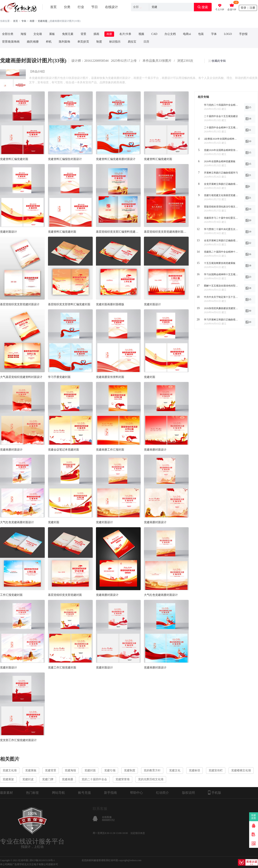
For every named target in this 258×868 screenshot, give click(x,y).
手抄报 (243, 34)
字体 (214, 34)
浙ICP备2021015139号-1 (42, 860)
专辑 (24, 21)
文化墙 (38, 34)
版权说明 (188, 793)
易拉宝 (132, 42)
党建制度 (130, 770)
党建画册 (68, 779)
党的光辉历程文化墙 (151, 779)
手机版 (215, 793)
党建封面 (150, 377)
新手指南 (110, 793)
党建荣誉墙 (123, 779)
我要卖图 (254, 817)
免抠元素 (68, 34)
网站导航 (58, 793)
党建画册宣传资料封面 (110, 377)
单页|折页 (83, 42)
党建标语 (195, 770)
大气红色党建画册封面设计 (17, 522)
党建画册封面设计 (11, 450)
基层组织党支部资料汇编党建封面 (69, 304)
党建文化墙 (10, 770)
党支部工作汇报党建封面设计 (18, 740)
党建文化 (175, 770)
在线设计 (111, 7)
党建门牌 (48, 779)
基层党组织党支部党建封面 (65, 595)
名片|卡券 (125, 34)
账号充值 (84, 793)
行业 (81, 7)
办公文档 (170, 34)
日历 (146, 42)
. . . (48, 21)
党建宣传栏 (216, 770)
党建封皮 (28, 779)
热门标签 (32, 793)
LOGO (228, 34)
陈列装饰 (64, 42)
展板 (52, 34)
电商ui (187, 34)
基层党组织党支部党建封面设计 (20, 304)
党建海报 (70, 770)
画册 (32, 21)
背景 (83, 34)
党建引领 (110, 770)
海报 (23, 34)
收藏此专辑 (219, 61)
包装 (201, 34)
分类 (67, 7)
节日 (95, 7)
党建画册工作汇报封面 (110, 450)
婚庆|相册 (33, 42)
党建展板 (31, 770)
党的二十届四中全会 (94, 779)
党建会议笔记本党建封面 (63, 450)
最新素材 (6, 793)
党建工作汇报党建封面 (62, 668)
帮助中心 (136, 793)
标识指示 (115, 42)
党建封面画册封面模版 (110, 304)
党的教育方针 (152, 770)
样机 (49, 42)
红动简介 (162, 793)
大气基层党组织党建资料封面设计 (21, 377)
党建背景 (51, 770)
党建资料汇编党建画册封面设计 (116, 159)
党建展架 (8, 779)
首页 (53, 7)
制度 (99, 42)
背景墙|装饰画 (11, 42)
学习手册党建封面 (59, 377)
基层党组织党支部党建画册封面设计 (166, 232)
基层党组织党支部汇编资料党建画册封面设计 (118, 232)
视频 (141, 34)
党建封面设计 (8, 232)
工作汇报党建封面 (11, 595)
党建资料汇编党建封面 (14, 159)
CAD (154, 34)
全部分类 (8, 34)
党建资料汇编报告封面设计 (65, 159)
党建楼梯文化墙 (241, 770)
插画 (96, 34)
